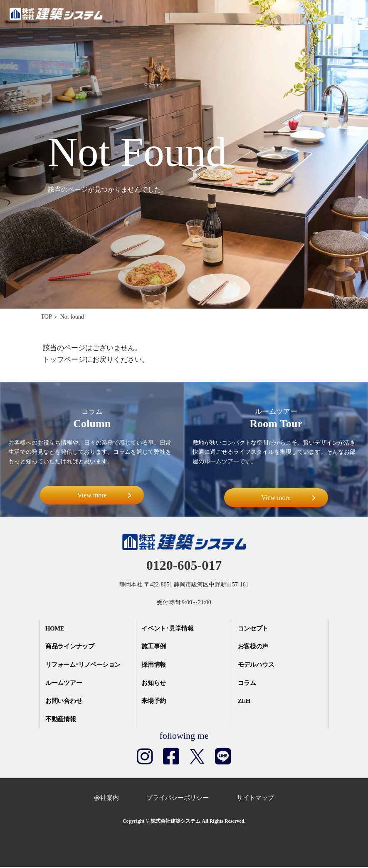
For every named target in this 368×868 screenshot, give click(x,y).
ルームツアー (65, 684)
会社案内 (106, 799)
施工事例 (155, 647)
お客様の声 (254, 647)
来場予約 (155, 702)
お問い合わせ (65, 702)
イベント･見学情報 (169, 629)
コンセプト (254, 629)
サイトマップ (255, 799)
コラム (248, 684)
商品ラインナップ (71, 647)
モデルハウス (257, 665)
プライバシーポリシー (178, 799)
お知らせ (155, 684)
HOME (56, 629)
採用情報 (155, 665)
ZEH (245, 702)
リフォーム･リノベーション (85, 665)
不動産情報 (62, 720)
